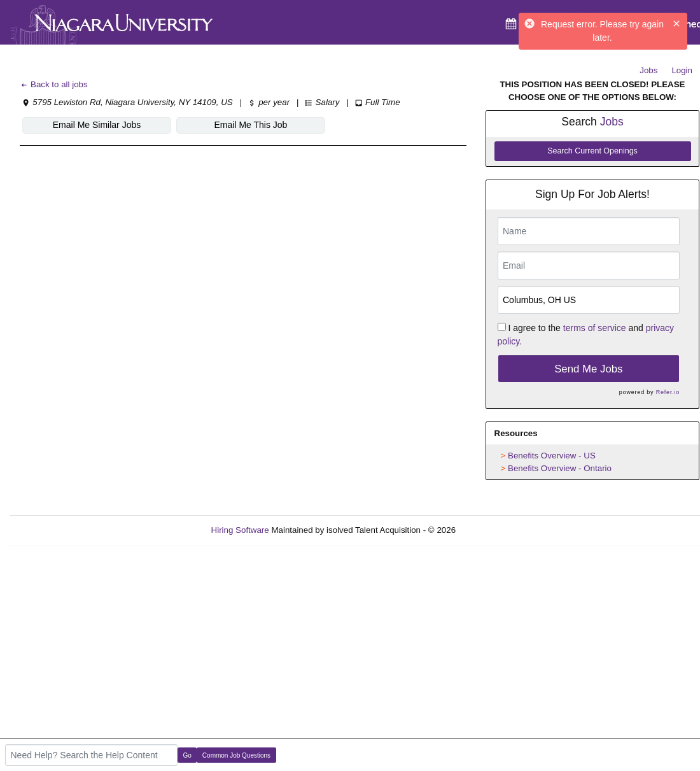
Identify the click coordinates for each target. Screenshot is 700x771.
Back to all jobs (54, 84)
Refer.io (668, 392)
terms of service (595, 328)
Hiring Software (240, 530)
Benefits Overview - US (552, 456)
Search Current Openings (592, 151)
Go (187, 755)
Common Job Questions (236, 755)
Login (682, 70)
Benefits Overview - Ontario (560, 468)
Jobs (648, 70)
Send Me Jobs (588, 369)
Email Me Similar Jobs (97, 125)
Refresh (493, 530)
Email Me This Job (251, 125)
